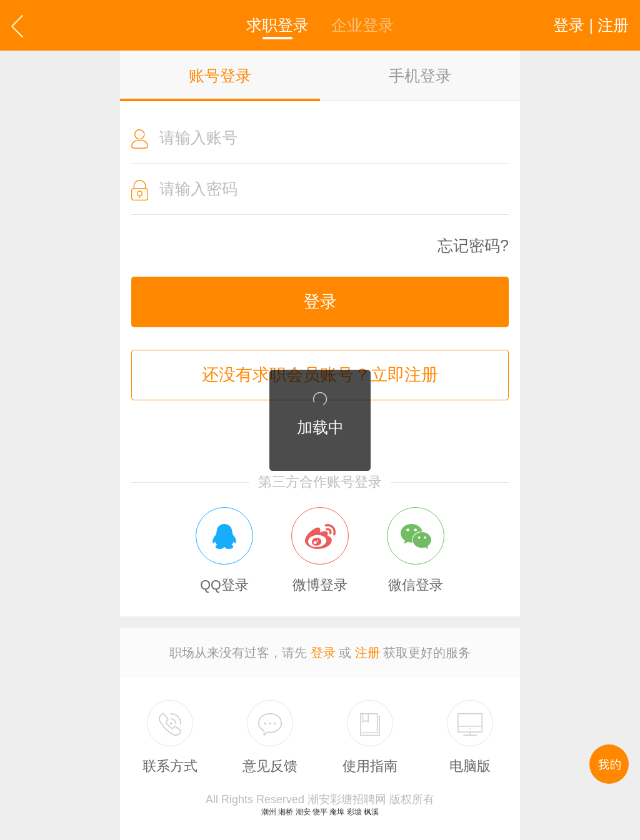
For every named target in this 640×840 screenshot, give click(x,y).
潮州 (269, 812)
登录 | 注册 (591, 25)
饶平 (320, 812)
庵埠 (337, 812)
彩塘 (354, 812)
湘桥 (286, 812)
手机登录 (420, 76)
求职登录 (277, 25)
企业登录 (362, 25)
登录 (320, 302)
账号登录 (220, 76)
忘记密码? (473, 246)
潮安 (303, 812)
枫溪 (371, 812)
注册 (367, 653)
